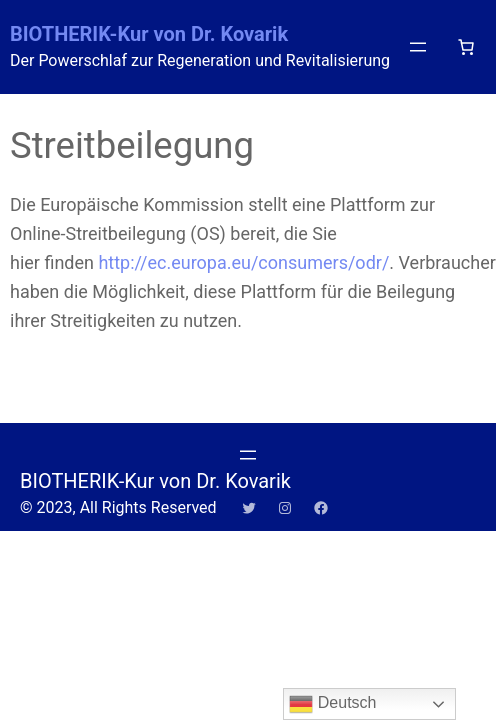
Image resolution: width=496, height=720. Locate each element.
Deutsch (332, 704)
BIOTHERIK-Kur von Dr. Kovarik (149, 34)
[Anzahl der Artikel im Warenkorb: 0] (466, 47)
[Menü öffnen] (418, 47)
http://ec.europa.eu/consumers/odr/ (243, 262)
